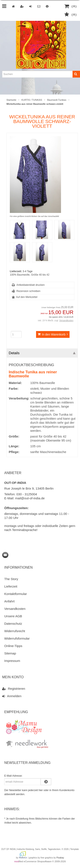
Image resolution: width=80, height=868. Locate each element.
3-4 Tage (28, 271)
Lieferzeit (11, 586)
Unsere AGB (13, 616)
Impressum (12, 661)
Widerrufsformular (17, 638)
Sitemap (10, 653)
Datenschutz (13, 624)
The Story (11, 579)
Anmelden (12, 696)
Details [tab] (42, 353)
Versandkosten (66, 321)
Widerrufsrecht (15, 631)
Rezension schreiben (28, 291)
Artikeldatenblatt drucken (31, 285)
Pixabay (60, 858)
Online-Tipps (13, 646)
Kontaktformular (16, 594)
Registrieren (14, 688)
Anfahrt (9, 601)
